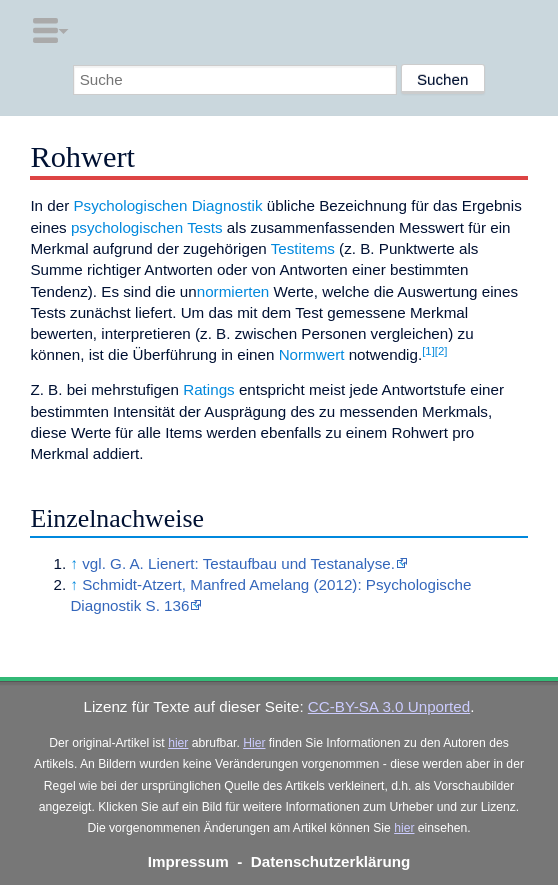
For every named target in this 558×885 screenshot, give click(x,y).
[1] (428, 351)
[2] (441, 351)
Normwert (312, 354)
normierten (233, 291)
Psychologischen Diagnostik (167, 205)
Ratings (209, 389)
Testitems (303, 248)
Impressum (188, 861)
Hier (254, 743)
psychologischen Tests (147, 227)
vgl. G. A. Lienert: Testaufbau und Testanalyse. (238, 563)
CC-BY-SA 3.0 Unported (389, 706)
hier (178, 743)
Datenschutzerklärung (331, 861)
